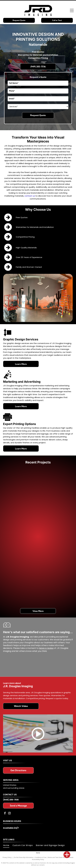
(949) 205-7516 (11, 800)
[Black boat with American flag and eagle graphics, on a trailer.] (54, 520)
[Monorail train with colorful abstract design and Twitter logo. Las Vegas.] (22, 553)
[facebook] (5, 814)
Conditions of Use (41, 857)
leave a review (46, 648)
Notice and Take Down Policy (57, 857)
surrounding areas (16, 788)
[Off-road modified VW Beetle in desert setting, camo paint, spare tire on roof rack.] (54, 553)
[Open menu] (72, 10)
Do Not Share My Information (24, 857)
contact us (30, 196)
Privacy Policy (7, 857)
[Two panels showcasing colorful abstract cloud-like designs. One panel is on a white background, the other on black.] (22, 488)
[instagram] (9, 814)
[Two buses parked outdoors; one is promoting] (22, 520)
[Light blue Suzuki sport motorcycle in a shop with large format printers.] (54, 586)
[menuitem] (8, 845)
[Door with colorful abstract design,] (54, 488)
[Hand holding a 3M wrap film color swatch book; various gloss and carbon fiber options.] (22, 586)
